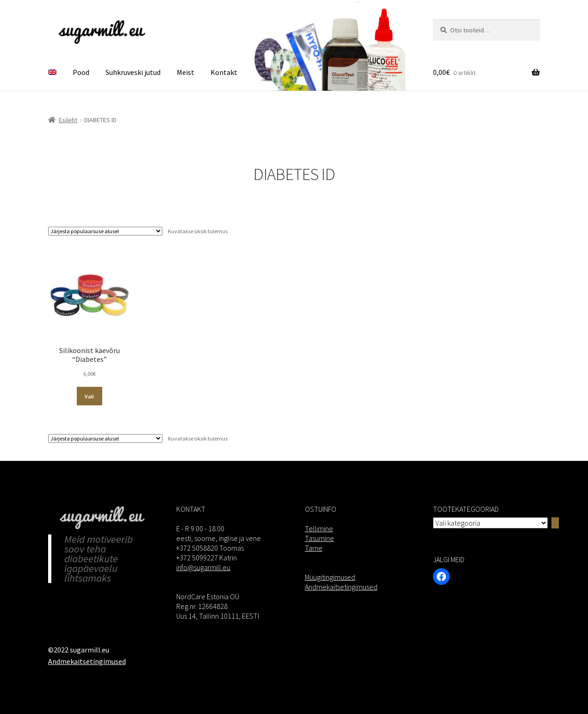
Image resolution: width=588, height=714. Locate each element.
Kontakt (224, 72)
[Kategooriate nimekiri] (490, 523)
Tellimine (319, 528)
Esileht (68, 120)
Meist (186, 72)
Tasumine (319, 538)
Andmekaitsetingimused (341, 587)
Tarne (314, 548)
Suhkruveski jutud (133, 72)
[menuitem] (52, 72)
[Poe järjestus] (105, 231)
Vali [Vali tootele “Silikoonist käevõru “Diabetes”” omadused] (89, 396)
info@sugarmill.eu (203, 567)
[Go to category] (555, 523)
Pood (81, 72)
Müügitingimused (330, 577)
